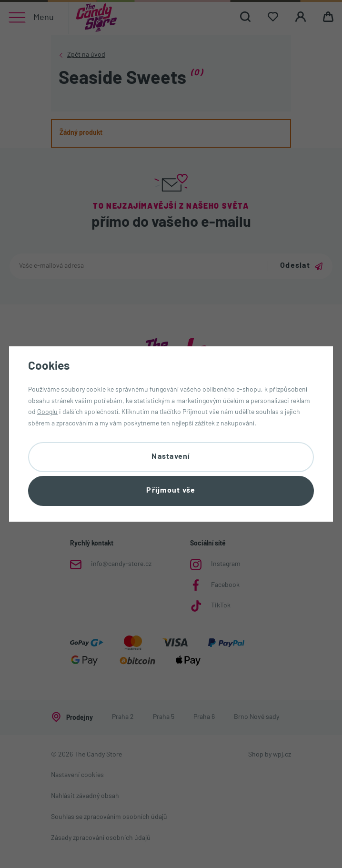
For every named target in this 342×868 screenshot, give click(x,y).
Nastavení (171, 457)
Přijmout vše (171, 491)
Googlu (47, 412)
